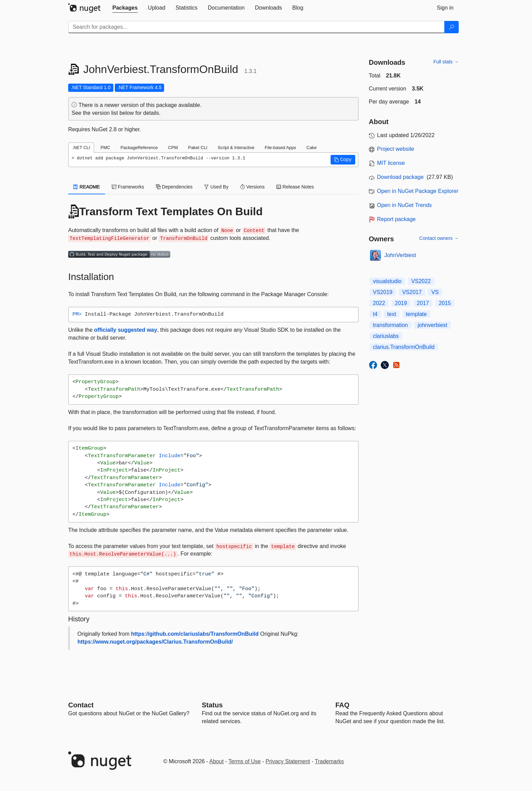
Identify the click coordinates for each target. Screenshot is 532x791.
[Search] (451, 27)
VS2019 (383, 292)
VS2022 (421, 281)
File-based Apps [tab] (281, 148)
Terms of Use (245, 761)
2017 (423, 303)
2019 (401, 303)
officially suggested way (126, 330)
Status (212, 705)
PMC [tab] (105, 148)
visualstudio (387, 281)
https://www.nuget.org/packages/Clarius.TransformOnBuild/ (155, 642)
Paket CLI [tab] (198, 148)
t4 (375, 314)
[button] (343, 160)
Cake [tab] (311, 148)
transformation (391, 325)
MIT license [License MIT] (391, 163)
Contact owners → (439, 238)
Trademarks (329, 761)
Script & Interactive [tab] (236, 148)
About (216, 761)
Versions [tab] (252, 187)
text (392, 314)
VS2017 (412, 292)
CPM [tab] (173, 148)
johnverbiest (432, 325)
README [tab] (87, 187)
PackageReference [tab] (139, 148)
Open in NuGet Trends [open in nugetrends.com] (405, 205)
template (416, 314)
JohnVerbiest (400, 255)
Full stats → (446, 62)
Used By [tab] (216, 187)
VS (435, 292)
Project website (396, 149)
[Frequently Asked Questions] (342, 705)
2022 (379, 303)
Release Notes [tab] (295, 187)
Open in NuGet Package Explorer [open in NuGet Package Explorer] (418, 191)
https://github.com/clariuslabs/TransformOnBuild (195, 634)
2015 (445, 303)
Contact (81, 705)
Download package (400, 177)
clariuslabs (386, 336)
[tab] (125, 8)
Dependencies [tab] (174, 187)
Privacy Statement (288, 761)
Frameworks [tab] (128, 187)
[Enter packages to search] (256, 27)
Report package (397, 219)
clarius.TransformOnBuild (404, 347)
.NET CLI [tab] (81, 148)
